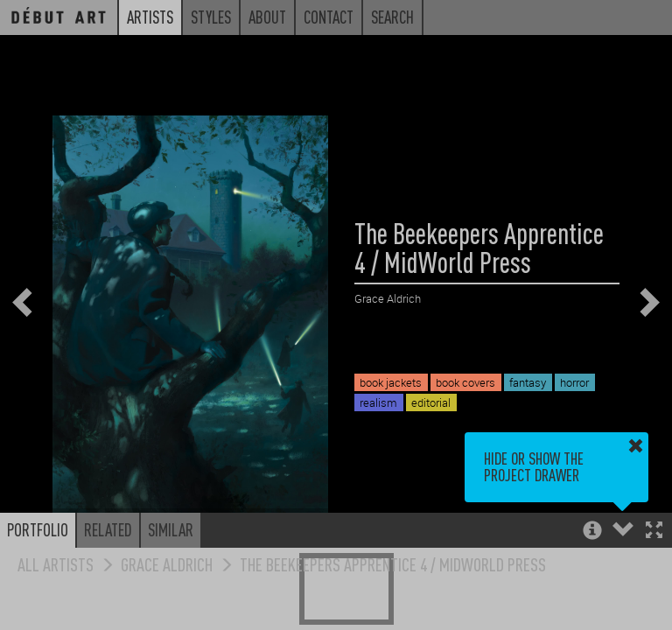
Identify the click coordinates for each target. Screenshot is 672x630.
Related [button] (108, 529)
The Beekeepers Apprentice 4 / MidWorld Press (393, 564)
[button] (654, 532)
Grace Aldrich (167, 564)
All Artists (56, 564)
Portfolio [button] (38, 529)
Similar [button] (171, 529)
